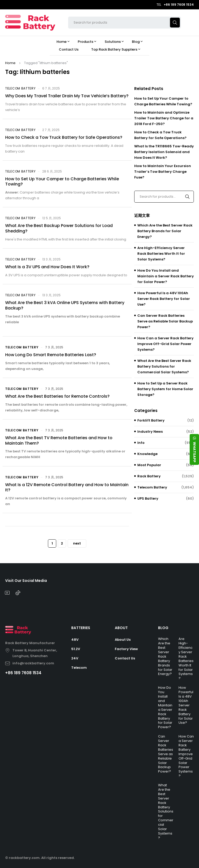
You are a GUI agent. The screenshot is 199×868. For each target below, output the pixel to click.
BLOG (163, 628)
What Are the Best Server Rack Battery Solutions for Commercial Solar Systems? (164, 366)
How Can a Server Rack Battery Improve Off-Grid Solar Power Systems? (165, 344)
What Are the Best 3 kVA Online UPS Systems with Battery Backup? (65, 305)
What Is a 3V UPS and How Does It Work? (47, 267)
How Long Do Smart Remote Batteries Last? (51, 355)
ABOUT (121, 628)
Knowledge (147, 454)
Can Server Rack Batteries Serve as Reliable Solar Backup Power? (165, 321)
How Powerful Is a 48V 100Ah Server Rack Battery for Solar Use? (164, 299)
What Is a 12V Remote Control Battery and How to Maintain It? (67, 487)
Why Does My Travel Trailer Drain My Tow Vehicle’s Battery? (67, 96)
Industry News (150, 432)
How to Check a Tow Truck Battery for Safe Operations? (64, 137)
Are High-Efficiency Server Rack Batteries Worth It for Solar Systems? (161, 254)
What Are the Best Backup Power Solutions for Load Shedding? (59, 228)
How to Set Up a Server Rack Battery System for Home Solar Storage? (165, 389)
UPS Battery (148, 498)
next (77, 543)
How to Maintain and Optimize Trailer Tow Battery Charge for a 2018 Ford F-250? (164, 118)
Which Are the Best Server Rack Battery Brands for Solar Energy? (165, 231)
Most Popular (149, 465)
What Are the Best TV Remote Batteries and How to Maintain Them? (59, 440)
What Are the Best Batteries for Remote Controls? (57, 396)
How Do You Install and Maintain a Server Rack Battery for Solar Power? (166, 276)
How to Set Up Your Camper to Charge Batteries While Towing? (62, 182)
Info (141, 443)
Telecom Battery (20, 88)
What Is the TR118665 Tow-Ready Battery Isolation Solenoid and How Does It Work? (164, 152)
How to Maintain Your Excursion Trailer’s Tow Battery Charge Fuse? (163, 172)
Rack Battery (149, 476)
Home (10, 63)
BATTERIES (81, 628)
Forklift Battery (151, 420)
